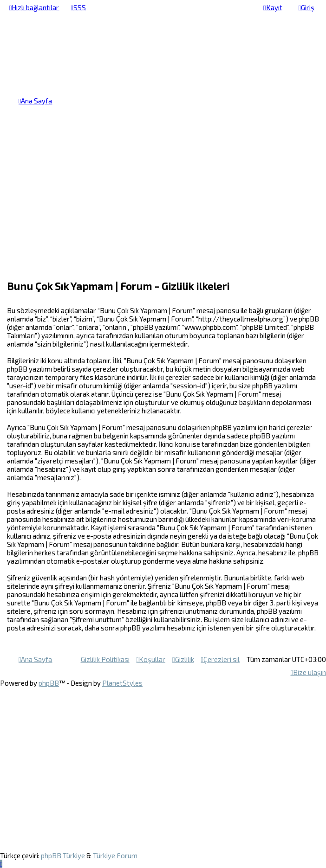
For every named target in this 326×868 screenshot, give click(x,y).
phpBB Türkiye (63, 855)
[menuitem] (78, 7)
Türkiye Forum (115, 855)
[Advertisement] (163, 201)
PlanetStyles (122, 683)
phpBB (49, 683)
